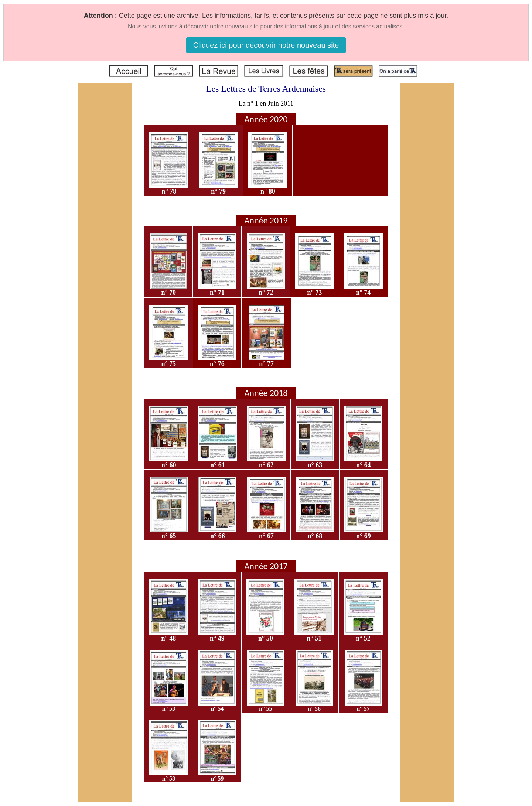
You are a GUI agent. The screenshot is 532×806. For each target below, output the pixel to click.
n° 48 (169, 638)
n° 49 (217, 638)
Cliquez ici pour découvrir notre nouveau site (266, 45)
